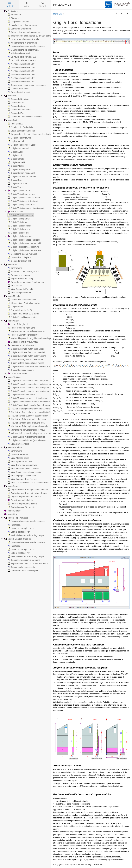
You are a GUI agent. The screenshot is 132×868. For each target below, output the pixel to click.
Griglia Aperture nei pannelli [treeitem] (22, 177)
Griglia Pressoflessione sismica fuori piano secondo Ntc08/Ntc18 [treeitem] (38, 388)
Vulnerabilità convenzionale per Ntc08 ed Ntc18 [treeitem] (31, 433)
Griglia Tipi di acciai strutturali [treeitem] (22, 201)
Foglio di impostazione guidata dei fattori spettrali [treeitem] (31, 338)
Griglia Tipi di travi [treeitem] (17, 222)
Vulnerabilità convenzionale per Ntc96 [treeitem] (26, 430)
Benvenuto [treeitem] (14, 15)
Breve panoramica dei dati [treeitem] (21, 131)
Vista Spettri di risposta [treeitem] (20, 461)
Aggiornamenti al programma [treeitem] (22, 43)
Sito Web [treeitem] (13, 18)
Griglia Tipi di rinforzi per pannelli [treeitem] (24, 243)
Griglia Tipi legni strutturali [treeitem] (21, 205)
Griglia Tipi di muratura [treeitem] (19, 191)
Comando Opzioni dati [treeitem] (19, 261)
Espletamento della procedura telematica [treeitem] (28, 564)
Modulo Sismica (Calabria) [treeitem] (18, 539)
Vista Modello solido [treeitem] (18, 458)
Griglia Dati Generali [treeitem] (18, 148)
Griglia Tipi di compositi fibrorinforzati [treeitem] (26, 208)
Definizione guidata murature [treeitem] (22, 254)
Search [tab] (43, 5)
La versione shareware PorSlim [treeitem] (23, 39)
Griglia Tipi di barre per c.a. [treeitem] (21, 194)
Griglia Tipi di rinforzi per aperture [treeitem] (24, 250)
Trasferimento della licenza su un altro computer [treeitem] (31, 36)
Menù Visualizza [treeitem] (13, 447)
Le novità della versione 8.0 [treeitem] (21, 57)
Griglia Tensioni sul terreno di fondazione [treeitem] (28, 398)
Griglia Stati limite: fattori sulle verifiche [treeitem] (27, 356)
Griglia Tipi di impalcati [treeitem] (19, 226)
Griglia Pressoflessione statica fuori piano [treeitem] (28, 381)
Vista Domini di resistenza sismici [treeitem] (24, 472)
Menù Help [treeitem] (11, 514)
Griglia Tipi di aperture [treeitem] (19, 229)
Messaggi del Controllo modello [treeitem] (23, 303)
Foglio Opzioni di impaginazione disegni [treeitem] (27, 493)
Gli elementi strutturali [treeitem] (19, 138)
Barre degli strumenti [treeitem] (18, 92)
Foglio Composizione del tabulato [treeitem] (24, 497)
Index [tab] (27, 5)
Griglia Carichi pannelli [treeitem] (19, 169)
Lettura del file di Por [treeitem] (18, 532)
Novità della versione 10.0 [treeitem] (21, 64)
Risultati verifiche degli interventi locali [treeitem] (26, 423)
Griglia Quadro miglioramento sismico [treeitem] (26, 437)
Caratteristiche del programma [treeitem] (23, 50)
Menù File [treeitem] (10, 96)
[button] (116, 14)
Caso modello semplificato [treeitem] (21, 567)
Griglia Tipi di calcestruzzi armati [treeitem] (24, 198)
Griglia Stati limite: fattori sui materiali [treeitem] (26, 352)
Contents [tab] (10, 5)
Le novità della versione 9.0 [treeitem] (21, 60)
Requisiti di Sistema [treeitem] (18, 22)
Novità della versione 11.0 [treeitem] (21, 67)
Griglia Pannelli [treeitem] (16, 162)
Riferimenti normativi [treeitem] (18, 53)
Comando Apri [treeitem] (16, 103)
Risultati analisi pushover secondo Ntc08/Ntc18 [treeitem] (30, 409)
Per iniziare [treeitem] (11, 11)
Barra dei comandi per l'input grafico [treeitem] (25, 282)
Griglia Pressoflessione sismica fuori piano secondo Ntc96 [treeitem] (35, 391)
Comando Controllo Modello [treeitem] (22, 300)
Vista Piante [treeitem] (14, 286)
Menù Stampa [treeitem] (12, 486)
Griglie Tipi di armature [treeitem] (19, 236)
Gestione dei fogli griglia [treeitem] (20, 127)
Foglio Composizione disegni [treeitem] (22, 504)
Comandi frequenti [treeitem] (17, 454)
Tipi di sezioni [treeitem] (15, 212)
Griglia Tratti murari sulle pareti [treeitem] (23, 314)
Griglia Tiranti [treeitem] (15, 187)
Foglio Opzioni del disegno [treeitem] (21, 279)
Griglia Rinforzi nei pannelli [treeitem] (21, 173)
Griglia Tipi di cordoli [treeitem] (18, 233)
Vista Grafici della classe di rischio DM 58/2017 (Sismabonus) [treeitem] (37, 483)
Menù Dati (58, 14)
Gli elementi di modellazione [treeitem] (22, 145)
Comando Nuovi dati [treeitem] (18, 99)
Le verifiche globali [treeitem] (18, 324)
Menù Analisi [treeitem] (11, 321)
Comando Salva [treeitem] (16, 106)
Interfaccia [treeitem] (14, 525)
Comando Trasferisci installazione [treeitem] (24, 117)
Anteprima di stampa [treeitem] (18, 275)
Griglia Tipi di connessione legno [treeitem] (24, 240)
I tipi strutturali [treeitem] (15, 141)
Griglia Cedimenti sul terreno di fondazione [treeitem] (28, 402)
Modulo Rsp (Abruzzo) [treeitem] (16, 518)
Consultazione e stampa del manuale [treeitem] (26, 46)
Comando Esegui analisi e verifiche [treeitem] (25, 359)
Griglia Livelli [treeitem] (15, 152)
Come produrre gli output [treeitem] (20, 528)
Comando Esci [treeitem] (16, 113)
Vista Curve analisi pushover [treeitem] (22, 465)
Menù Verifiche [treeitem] (12, 377)
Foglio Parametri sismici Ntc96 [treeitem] (23, 335)
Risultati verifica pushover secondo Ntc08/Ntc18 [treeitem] (31, 412)
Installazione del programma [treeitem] (22, 25)
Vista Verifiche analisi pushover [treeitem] (23, 469)
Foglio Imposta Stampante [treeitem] (21, 507)
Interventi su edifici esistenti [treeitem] (22, 345)
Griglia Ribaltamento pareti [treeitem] (21, 395)
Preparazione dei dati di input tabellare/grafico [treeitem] (30, 134)
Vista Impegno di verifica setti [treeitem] (22, 479)
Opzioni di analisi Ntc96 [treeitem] (20, 310)
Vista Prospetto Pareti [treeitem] (19, 293)
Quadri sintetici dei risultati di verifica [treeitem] (26, 363)
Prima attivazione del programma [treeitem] (24, 32)
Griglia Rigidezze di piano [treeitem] (21, 370)
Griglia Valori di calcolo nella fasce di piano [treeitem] (28, 405)
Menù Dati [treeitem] (10, 120)
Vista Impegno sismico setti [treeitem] (21, 476)
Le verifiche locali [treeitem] (17, 374)
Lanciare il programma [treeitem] (19, 29)
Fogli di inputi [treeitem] (15, 124)
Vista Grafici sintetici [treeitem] (18, 444)
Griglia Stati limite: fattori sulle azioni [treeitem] (26, 349)
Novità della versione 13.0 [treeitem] (21, 74)
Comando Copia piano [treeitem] (19, 257)
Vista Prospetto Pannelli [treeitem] (20, 289)
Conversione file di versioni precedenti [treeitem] (26, 85)
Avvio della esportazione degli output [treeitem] (26, 535)
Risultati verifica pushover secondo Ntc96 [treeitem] (28, 416)
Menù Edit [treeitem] (10, 264)
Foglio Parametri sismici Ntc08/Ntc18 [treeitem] (26, 331)
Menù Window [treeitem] (12, 511)
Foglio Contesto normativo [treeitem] (21, 328)
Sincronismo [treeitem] (15, 268)
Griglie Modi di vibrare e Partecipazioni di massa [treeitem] (31, 366)
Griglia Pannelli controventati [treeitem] (22, 317)
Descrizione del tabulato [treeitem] (20, 500)
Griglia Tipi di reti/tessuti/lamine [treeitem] (23, 247)
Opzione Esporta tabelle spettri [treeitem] (23, 571)
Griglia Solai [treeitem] (15, 180)
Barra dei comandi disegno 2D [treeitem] (23, 271)
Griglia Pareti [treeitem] (15, 307)
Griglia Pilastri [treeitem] (15, 166)
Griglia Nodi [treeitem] (14, 155)
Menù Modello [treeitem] (12, 296)
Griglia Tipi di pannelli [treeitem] (19, 219)
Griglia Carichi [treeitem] (15, 159)
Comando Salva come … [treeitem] (20, 110)
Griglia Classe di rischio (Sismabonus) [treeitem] (26, 440)
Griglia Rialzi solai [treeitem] (17, 184)
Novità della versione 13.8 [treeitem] (21, 82)
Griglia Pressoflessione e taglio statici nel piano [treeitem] (30, 384)
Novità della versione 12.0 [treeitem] (21, 71)
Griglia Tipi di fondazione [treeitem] (20, 215)
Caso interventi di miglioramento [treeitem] (24, 560)
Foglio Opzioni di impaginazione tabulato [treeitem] (27, 490)
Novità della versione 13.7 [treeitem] (21, 78)
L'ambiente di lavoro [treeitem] (18, 89)
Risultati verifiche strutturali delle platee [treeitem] (27, 419)
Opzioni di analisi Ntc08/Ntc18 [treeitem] (23, 342)
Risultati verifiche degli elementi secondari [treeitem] (28, 426)
